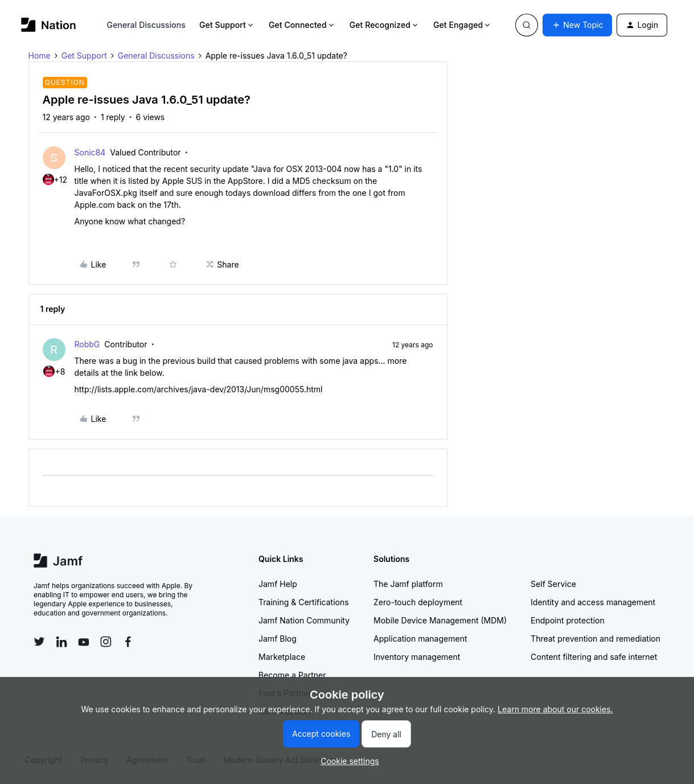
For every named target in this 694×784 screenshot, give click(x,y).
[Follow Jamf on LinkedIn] (61, 642)
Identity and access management (593, 602)
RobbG (87, 344)
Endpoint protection (568, 620)
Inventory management (417, 657)
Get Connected (302, 25)
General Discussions (146, 25)
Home (40, 56)
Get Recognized (385, 25)
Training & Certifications (304, 602)
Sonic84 (90, 152)
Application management (420, 639)
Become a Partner (292, 675)
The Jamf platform (408, 584)
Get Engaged (463, 25)
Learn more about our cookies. (555, 709)
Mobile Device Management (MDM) (440, 620)
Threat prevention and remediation (596, 639)
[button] (577, 25)
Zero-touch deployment (418, 602)
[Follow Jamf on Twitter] (39, 642)
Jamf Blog (278, 639)
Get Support (227, 25)
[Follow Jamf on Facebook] (128, 642)
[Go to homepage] (49, 25)
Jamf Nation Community (304, 620)
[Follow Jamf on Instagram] (106, 642)
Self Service (553, 584)
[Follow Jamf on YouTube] (84, 642)
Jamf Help (278, 584)
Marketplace (282, 657)
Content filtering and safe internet (594, 657)
